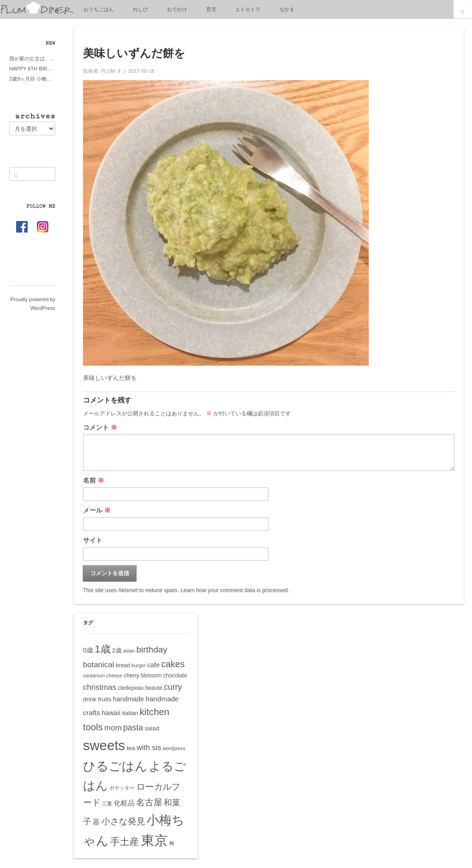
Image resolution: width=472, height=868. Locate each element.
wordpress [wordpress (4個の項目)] (174, 748)
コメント (100, 427)
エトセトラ (248, 9)
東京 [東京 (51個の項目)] (154, 840)
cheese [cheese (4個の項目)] (114, 676)
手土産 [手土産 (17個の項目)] (125, 842)
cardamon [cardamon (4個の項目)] (94, 676)
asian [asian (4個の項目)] (129, 651)
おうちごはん (99, 9)
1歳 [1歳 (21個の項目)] (102, 649)
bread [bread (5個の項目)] (123, 665)
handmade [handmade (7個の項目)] (129, 699)
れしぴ (140, 9)
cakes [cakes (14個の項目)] (173, 664)
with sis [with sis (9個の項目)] (149, 747)
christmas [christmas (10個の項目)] (100, 687)
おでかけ (177, 9)
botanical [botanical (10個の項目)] (99, 665)
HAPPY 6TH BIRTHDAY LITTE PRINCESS (32, 69)
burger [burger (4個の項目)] (139, 665)
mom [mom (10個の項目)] (113, 728)
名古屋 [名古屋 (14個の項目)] (149, 802)
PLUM (108, 71)
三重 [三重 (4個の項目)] (107, 804)
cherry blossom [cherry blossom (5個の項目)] (142, 676)
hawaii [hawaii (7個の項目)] (111, 713)
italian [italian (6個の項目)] (130, 713)
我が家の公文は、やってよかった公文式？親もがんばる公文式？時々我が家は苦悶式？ (32, 58)
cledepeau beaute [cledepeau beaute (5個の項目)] (140, 688)
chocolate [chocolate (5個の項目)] (175, 676)
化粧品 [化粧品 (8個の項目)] (124, 803)
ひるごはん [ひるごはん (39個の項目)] (115, 766)
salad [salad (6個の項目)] (152, 728)
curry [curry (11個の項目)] (173, 687)
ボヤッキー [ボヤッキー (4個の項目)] (122, 788)
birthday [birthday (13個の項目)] (152, 650)
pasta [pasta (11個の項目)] (133, 728)
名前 (94, 480)
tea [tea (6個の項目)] (131, 748)
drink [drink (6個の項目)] (90, 699)
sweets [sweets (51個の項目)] (104, 745)
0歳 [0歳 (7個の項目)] (88, 650)
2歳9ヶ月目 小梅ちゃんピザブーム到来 (32, 79)
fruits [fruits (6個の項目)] (104, 699)
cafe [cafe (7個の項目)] (153, 665)
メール (97, 510)
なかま (287, 9)
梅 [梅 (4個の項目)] (172, 843)
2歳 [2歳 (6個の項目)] (117, 650)
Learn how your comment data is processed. (235, 590)
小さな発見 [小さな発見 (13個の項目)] (123, 821)
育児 (211, 9)
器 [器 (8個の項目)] (96, 822)
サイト (93, 540)
